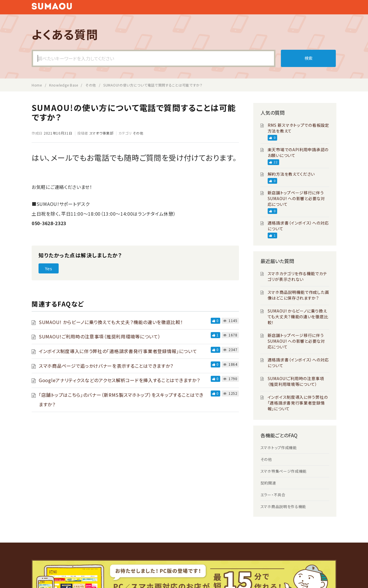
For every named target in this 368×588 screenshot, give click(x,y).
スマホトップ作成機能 (279, 448)
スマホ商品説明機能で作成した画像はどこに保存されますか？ (298, 295)
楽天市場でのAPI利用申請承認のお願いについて (298, 152)
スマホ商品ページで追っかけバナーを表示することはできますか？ (106, 366)
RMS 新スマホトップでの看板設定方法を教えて (298, 128)
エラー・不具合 (273, 495)
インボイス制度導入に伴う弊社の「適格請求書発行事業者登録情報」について (118, 351)
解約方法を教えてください (291, 174)
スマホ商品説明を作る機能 (283, 506)
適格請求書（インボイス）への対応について (298, 226)
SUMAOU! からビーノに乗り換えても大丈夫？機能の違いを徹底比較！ (111, 322)
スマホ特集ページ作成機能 (284, 471)
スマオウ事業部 (101, 133)
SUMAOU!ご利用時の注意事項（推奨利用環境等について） (100, 336)
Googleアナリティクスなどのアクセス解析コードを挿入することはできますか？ (119, 380)
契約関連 (268, 483)
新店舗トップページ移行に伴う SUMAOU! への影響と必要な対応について (296, 198)
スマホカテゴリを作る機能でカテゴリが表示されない (297, 276)
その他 (138, 133)
